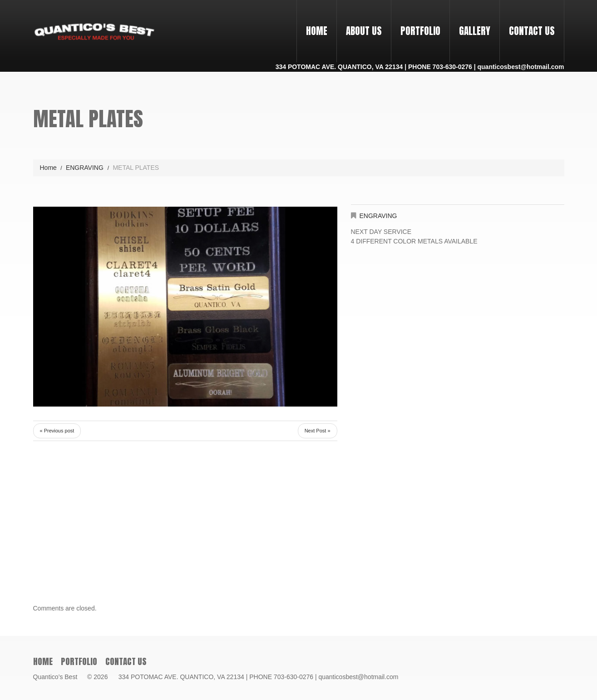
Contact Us (532, 31)
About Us (364, 31)
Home (317, 31)
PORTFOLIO (417, 23)
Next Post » (318, 431)
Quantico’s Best (59, 677)
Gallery (475, 31)
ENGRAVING (85, 168)
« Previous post (57, 431)
